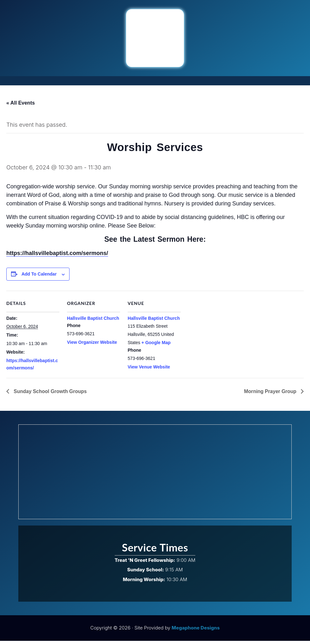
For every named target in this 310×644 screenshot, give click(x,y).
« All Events (21, 103)
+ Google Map (156, 345)
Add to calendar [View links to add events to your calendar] (39, 277)
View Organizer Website (92, 345)
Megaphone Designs (196, 631)
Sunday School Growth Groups (51, 394)
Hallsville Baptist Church (93, 321)
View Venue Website (149, 370)
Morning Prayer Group (270, 394)
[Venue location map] (222, 337)
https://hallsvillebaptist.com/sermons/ (57, 256)
